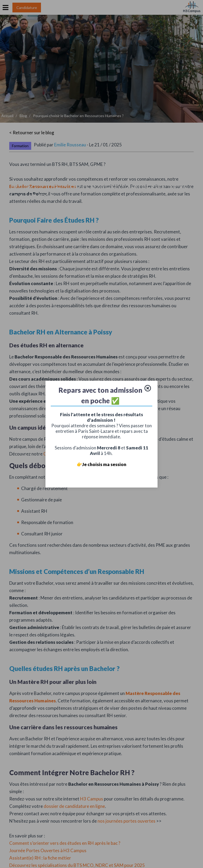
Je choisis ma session (104, 464)
